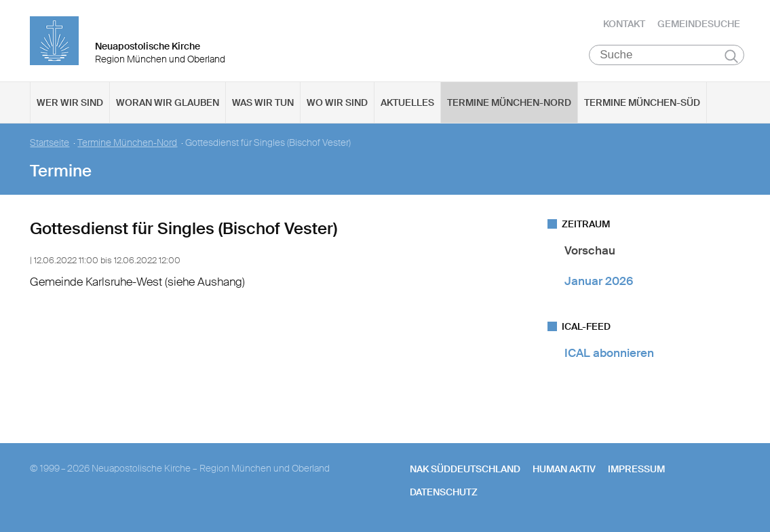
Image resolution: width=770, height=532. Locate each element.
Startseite (50, 143)
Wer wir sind (70, 102)
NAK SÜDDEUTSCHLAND (465, 469)
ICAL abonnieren (609, 353)
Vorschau (590, 250)
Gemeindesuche (699, 24)
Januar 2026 (599, 281)
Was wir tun (263, 102)
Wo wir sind (337, 102)
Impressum (636, 469)
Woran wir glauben (168, 102)
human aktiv (564, 469)
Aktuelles (407, 102)
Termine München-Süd (642, 102)
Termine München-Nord (509, 102)
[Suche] (667, 55)
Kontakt (624, 24)
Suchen (732, 56)
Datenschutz (444, 492)
